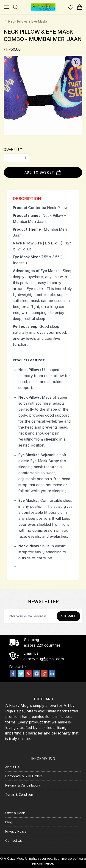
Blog (9, 822)
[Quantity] (17, 158)
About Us (12, 767)
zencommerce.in (44, 863)
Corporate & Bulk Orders (24, 776)
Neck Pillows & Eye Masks (26, 21)
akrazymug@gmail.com (44, 659)
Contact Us (14, 840)
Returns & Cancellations (23, 785)
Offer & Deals (15, 813)
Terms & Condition (19, 794)
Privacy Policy (16, 831)
